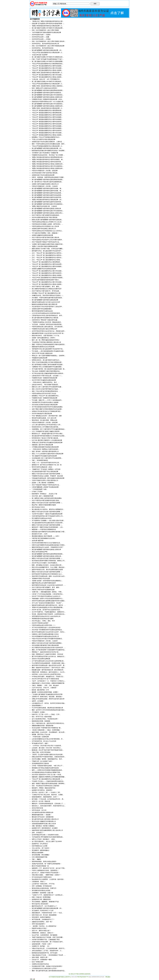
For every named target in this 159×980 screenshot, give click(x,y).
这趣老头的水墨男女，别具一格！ (42, 922)
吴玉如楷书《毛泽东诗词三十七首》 (43, 911)
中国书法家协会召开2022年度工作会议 (44, 393)
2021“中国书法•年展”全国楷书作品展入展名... (46, 500)
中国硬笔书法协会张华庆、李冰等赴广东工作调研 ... (48, 155)
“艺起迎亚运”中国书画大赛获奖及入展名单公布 (46, 342)
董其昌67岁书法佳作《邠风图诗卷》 (43, 817)
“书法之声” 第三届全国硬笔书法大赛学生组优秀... (47, 264)
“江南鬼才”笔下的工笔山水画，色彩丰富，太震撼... (48, 795)
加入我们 (71, 974)
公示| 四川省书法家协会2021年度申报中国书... (46, 313)
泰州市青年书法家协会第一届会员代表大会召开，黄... (49, 665)
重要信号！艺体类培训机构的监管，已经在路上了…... (49, 804)
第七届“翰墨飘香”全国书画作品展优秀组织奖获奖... (48, 90)
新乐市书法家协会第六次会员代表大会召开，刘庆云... (49, 632)
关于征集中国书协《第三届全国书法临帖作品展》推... (49, 369)
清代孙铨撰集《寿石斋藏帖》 (41, 855)
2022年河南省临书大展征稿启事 (42, 414)
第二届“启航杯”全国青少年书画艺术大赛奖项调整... (48, 61)
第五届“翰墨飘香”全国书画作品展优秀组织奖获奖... (48, 554)
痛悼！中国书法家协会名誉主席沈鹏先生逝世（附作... (49, 144)
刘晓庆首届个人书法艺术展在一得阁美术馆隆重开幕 (48, 683)
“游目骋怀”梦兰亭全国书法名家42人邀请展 (45, 402)
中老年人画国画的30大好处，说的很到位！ (45, 870)
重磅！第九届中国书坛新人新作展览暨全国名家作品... (49, 971)
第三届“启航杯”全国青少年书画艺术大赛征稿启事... (48, 28)
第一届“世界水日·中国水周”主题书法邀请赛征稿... (47, 182)
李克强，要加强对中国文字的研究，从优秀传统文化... (49, 614)
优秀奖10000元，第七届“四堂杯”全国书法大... (46, 360)
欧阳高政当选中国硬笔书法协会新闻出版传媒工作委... (49, 532)
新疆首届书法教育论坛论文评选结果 (43, 347)
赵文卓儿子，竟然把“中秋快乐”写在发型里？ (46, 873)
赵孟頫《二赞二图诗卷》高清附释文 (43, 483)
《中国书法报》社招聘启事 (40, 737)
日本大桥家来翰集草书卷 (40, 857)
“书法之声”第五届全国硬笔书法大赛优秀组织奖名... (48, 64)
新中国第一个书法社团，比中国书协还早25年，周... (48, 799)
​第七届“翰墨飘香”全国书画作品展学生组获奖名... (47, 93)
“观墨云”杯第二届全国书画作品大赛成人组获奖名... (48, 86)
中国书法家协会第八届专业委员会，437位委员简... (48, 327)
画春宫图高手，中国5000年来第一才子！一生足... (47, 913)
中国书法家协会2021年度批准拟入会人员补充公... (47, 231)
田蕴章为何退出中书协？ (40, 928)
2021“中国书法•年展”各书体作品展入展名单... (46, 237)
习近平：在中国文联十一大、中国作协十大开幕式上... (49, 681)
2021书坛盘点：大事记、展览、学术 (43, 621)
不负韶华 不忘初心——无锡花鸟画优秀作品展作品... (48, 781)
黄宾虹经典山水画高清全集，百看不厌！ (45, 888)
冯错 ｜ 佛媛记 (36, 859)
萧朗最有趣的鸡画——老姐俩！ (42, 815)
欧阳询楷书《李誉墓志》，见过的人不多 (45, 494)
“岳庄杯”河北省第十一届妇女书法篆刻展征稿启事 (47, 514)
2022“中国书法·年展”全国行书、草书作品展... (46, 291)
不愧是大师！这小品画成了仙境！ (42, 761)
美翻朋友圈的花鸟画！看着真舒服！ (43, 726)
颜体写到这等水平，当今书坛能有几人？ (45, 906)
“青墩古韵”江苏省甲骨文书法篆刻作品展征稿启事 (47, 442)
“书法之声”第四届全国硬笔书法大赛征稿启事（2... (47, 146)
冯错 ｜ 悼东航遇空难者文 (40, 460)
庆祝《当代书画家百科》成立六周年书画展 (45, 30)
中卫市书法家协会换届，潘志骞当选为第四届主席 (47, 708)
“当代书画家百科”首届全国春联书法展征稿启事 (46, 32)
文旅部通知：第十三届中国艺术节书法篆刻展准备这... (49, 429)
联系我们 (82, 974)
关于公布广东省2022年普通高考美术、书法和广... (47, 603)
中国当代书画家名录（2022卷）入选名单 (45, 186)
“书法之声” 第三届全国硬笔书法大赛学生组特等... (47, 273)
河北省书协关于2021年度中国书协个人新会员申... (47, 307)
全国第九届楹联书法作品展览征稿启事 (44, 269)
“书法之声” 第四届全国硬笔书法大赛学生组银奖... (47, 119)
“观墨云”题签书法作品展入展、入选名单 (44, 206)
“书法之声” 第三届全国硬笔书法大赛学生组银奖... (47, 266)
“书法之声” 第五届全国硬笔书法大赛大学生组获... (47, 68)
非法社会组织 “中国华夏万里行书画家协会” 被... (47, 728)
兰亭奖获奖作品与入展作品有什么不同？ (45, 968)
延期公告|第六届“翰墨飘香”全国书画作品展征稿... (47, 220)
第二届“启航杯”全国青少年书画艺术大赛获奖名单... (48, 57)
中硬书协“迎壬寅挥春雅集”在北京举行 (44, 538)
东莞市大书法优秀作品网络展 (41, 659)
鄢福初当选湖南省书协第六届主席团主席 (45, 304)
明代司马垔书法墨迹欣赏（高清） (42, 467)
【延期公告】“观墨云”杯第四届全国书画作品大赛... (48, 21)
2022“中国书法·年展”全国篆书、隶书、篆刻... (46, 286)
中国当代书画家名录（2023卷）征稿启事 (45, 171)
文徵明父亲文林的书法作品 (40, 964)
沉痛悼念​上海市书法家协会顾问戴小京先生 (45, 634)
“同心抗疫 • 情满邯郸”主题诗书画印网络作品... (46, 371)
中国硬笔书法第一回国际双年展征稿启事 (45, 378)
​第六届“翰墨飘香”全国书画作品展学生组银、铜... (47, 188)
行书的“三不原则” (37, 492)
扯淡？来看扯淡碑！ (38, 962)
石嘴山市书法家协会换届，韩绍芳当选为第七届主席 (48, 699)
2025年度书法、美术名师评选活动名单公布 (45, 44)
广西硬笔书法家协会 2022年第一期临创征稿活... (47, 322)
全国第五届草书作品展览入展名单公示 (44, 229)
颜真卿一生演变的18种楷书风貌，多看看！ (45, 692)
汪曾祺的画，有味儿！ (39, 882)
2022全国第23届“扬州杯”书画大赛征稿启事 (45, 645)
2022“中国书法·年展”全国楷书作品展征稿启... (46, 215)
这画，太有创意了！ (38, 833)
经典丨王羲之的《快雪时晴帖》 (42, 897)
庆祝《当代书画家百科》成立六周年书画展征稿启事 (48, 46)
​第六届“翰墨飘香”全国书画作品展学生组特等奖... (47, 197)
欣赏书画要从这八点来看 (40, 846)
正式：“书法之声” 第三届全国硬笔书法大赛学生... (47, 253)
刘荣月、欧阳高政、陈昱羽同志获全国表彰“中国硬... (48, 177)
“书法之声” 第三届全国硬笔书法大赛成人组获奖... (47, 275)
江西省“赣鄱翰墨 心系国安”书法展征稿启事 (45, 487)
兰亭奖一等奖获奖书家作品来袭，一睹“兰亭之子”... (48, 766)
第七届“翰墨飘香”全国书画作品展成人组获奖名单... (48, 106)
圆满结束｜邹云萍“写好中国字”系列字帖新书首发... (48, 750)
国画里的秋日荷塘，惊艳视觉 (41, 721)
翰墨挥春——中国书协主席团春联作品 (44, 529)
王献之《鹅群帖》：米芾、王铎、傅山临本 (45, 685)
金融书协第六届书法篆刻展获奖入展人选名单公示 (47, 830)
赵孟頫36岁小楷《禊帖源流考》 (42, 899)
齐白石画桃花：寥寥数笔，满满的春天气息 (45, 902)
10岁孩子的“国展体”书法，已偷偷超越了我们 (46, 939)
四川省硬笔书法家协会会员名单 (42, 518)
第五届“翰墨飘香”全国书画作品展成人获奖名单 (46, 549)
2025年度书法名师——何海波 (41, 39)
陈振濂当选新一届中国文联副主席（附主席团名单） (48, 670)
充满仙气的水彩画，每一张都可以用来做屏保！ (47, 864)
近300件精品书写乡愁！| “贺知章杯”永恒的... (46, 835)
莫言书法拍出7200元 (38, 507)
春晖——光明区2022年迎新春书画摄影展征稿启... (47, 770)
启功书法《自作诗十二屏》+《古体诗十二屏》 (46, 792)
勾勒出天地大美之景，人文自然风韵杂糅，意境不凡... (49, 948)
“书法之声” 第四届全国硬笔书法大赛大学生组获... (47, 133)
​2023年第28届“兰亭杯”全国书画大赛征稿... (45, 173)
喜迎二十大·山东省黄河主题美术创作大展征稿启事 (48, 454)
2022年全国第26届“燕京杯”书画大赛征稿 (45, 217)
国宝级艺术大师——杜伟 (40, 534)
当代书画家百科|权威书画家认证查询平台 (60, 977)
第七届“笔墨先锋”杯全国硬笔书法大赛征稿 (45, 318)
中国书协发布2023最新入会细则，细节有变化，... (47, 224)
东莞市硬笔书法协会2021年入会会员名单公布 (46, 616)
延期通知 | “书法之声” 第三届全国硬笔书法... (46, 396)
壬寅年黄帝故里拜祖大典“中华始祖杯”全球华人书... (48, 516)
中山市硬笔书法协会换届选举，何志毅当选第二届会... (49, 663)
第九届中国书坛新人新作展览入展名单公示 (45, 819)
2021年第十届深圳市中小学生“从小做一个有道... (47, 775)
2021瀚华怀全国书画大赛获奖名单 (43, 812)
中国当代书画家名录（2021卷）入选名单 (45, 641)
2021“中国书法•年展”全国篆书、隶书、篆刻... (46, 587)
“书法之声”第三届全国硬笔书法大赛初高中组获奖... (48, 278)
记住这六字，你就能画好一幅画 (42, 960)
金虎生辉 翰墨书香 (38, 541)
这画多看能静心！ (37, 705)
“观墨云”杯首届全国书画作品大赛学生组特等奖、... (48, 162)
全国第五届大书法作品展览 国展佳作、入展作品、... (48, 142)
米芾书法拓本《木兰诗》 (40, 810)
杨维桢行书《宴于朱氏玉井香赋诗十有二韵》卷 (47, 465)
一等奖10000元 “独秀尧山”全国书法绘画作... (46, 449)
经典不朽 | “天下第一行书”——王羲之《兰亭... (46, 714)
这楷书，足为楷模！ (38, 701)
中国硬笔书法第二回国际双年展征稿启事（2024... (47, 99)
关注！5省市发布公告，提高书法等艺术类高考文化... (48, 723)
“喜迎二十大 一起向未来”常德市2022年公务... (46, 463)
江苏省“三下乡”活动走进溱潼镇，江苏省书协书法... (48, 594)
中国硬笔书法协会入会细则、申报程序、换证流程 (47, 476)
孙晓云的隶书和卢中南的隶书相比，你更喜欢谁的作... (49, 757)
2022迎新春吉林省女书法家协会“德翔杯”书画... (46, 772)
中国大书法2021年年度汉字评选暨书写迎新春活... (47, 639)
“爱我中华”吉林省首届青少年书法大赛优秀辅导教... (48, 607)
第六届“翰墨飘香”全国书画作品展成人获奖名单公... (48, 213)
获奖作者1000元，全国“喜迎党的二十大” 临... (46, 336)
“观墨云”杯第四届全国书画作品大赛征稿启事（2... (47, 26)
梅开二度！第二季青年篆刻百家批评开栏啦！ (46, 340)
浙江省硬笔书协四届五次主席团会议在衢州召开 (47, 289)
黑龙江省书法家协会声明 (40, 552)
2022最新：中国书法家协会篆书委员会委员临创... (47, 298)
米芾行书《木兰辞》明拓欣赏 (41, 801)
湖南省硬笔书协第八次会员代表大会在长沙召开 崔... (48, 333)
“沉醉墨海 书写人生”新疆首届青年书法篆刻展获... (47, 367)
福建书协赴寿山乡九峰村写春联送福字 (44, 583)
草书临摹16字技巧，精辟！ (40, 743)
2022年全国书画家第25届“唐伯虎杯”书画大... (46, 280)
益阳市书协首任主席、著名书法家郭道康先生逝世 (47, 570)
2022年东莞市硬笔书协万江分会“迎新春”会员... (46, 543)
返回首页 (88, 974)
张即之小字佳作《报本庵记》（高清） (44, 839)
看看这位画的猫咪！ (38, 853)
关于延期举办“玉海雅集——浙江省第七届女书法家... (48, 520)
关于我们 (77, 974)
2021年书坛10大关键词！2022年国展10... (45, 563)
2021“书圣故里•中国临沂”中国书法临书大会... (46, 242)
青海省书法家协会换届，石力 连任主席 (44, 418)
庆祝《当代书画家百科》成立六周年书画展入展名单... (49, 41)
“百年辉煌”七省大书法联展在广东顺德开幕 (45, 153)
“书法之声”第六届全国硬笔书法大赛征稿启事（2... (47, 52)
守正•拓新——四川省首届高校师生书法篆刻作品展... (48, 351)
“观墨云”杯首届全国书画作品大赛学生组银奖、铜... (48, 159)
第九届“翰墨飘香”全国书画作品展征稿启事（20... (47, 50)
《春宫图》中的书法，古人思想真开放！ (45, 926)
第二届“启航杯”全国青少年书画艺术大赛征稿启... (47, 81)
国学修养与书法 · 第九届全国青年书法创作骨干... (47, 251)
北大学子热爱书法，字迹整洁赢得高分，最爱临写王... (49, 612)
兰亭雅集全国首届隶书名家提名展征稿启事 (45, 447)
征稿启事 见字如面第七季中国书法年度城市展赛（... (48, 24)
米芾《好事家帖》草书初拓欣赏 (42, 886)
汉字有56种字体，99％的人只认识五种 (44, 741)
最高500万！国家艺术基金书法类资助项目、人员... (48, 527)
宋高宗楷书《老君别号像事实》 (42, 917)
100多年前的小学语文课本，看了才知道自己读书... (48, 942)
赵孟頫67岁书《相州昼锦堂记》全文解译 (45, 828)
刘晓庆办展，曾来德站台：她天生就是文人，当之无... (49, 672)
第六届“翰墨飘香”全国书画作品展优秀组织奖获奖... (48, 180)
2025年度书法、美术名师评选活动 (43, 48)
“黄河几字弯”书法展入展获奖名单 (42, 353)
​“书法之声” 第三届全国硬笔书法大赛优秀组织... (46, 262)
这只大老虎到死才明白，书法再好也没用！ (45, 719)
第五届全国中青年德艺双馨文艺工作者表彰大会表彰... (49, 436)
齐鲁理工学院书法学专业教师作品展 (43, 590)
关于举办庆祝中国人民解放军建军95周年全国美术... (48, 373)
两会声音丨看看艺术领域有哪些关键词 (44, 505)
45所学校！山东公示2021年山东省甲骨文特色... (47, 674)
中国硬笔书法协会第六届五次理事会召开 (45, 329)
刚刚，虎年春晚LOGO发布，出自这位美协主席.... (47, 565)
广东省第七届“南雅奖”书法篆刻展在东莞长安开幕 (47, 694)
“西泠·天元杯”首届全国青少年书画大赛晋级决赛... (47, 362)
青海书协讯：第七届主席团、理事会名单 (45, 420)
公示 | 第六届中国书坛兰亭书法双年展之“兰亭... (47, 425)
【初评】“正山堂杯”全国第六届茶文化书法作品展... (48, 755)
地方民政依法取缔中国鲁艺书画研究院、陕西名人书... (49, 561)
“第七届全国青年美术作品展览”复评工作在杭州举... (48, 523)
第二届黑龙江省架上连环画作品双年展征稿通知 (47, 498)
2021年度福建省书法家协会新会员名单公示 (45, 636)
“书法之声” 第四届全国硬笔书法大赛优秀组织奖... (47, 110)
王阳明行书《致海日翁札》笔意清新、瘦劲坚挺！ (47, 697)
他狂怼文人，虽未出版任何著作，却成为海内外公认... (49, 806)
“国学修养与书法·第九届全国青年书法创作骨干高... (48, 349)
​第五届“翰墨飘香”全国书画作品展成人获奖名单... (47, 556)
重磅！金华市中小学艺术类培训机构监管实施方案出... (49, 710)
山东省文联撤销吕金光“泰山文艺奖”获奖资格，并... (48, 739)
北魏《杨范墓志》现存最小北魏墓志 (43, 826)
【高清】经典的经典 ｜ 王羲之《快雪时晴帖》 (46, 730)
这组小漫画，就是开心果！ (40, 957)
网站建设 (108, 977)
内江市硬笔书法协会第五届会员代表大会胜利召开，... (49, 648)
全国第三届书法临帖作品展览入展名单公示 (45, 184)
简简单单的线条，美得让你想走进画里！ (45, 861)
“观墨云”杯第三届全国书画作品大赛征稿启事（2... (47, 73)
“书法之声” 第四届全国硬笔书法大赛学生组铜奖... (47, 117)
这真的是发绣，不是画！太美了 (42, 944)
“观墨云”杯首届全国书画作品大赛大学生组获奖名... (48, 166)
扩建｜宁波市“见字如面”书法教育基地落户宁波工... (48, 59)
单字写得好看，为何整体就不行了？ (43, 919)
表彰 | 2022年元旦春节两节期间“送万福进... (45, 389)
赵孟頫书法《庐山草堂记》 (40, 844)
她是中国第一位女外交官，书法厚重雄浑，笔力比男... (49, 732)
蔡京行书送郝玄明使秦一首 (40, 866)
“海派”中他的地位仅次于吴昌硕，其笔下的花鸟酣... (48, 937)
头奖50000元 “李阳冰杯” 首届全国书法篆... (45, 320)
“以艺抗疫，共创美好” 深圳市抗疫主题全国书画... (47, 324)
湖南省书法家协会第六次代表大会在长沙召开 (46, 302)
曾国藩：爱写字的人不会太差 (41, 734)
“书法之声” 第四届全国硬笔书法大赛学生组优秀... (47, 115)
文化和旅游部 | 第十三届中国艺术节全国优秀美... (47, 458)
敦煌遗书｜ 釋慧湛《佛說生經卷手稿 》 (44, 788)
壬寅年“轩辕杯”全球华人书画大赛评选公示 (45, 480)
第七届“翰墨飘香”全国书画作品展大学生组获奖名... (48, 95)
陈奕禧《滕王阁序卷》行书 (40, 690)
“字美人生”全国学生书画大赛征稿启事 (44, 139)
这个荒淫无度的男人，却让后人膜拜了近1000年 (47, 841)
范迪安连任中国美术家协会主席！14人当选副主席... (48, 102)
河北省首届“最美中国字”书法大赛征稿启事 (45, 471)
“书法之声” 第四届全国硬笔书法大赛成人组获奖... (47, 135)
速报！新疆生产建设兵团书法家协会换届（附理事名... (49, 783)
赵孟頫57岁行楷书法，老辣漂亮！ (42, 790)
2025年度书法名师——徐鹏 (40, 37)
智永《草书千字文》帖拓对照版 (42, 717)
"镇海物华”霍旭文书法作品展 (41, 578)
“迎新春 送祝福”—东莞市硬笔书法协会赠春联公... (47, 581)
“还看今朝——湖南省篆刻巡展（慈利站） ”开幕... (47, 592)
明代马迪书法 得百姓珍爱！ (40, 904)
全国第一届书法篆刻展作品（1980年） (44, 338)
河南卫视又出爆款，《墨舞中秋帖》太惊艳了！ (47, 875)
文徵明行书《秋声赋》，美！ (41, 946)
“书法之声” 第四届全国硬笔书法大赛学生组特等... (47, 122)
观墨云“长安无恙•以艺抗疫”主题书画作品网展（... (47, 474)
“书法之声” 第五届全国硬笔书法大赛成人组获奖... (47, 70)
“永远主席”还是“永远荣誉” (40, 55)
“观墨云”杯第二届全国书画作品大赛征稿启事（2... (47, 108)
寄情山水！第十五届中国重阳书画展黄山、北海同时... (49, 356)
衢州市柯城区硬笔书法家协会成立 (42, 311)
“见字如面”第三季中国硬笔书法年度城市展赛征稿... (48, 837)
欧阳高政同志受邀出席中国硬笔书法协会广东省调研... (49, 151)
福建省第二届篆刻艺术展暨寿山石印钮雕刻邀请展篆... (49, 777)
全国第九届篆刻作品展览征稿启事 (42, 235)
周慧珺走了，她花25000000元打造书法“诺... (46, 652)
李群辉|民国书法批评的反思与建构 (43, 619)
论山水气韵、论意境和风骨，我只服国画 (45, 935)
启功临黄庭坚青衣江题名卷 (40, 763)
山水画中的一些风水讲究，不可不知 (43, 884)
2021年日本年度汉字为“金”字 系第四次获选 (45, 679)
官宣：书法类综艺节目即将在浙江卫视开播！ (46, 786)
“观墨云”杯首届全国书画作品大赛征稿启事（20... (47, 200)
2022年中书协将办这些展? (40, 623)
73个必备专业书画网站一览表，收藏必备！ (45, 233)
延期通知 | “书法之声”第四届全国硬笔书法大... (46, 137)
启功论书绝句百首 (37, 808)
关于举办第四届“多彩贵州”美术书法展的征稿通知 (47, 407)
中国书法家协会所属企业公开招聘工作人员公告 (47, 222)
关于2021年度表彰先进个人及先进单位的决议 (46, 627)
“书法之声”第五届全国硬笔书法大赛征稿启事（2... (47, 84)
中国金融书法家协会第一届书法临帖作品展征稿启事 (48, 478)
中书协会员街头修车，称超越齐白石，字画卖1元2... (48, 676)
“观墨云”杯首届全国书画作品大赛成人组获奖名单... (48, 164)
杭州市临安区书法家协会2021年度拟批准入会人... (47, 574)
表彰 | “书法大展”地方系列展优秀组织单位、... (46, 391)
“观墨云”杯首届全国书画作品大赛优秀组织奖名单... (48, 157)
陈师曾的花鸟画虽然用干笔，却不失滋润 (45, 953)
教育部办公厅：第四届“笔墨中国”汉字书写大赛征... (48, 434)
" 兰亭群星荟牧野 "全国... (40, 489)
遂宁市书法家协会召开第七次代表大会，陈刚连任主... (49, 656)
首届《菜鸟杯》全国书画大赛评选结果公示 (45, 451)
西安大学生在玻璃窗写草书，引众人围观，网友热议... (49, 567)
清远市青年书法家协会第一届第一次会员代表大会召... (49, 576)
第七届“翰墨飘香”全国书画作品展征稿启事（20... (47, 148)
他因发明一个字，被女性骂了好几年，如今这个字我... (49, 868)
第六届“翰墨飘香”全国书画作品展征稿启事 (45, 300)
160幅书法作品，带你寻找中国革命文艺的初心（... (48, 295)
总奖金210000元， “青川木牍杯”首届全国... (45, 385)
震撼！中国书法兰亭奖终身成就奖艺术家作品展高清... (49, 344)
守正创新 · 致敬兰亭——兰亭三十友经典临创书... (47, 400)
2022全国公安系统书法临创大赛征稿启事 (45, 405)
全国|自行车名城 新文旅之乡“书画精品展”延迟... (47, 411)
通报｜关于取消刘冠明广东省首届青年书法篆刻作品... (49, 650)
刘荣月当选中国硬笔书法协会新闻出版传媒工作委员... (49, 545)
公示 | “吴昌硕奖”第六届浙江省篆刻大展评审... (46, 431)
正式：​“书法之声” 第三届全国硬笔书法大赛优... (46, 260)
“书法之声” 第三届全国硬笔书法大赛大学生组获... (47, 271)
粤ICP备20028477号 (83, 977)
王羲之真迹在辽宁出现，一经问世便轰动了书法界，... (49, 955)
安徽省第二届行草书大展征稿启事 (42, 445)
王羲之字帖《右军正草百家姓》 (42, 752)
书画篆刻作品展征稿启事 (40, 358)
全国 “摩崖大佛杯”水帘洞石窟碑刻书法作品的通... (47, 409)
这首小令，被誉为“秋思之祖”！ (41, 931)
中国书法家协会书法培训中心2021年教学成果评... (47, 240)
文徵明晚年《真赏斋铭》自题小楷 (42, 893)
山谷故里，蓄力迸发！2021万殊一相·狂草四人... (47, 748)
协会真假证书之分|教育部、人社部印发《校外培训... (48, 879)
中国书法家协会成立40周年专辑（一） (44, 625)
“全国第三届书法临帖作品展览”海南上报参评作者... (48, 244)
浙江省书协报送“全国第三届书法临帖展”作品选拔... (48, 364)
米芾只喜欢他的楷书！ (39, 924)
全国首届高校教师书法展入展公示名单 (44, 824)
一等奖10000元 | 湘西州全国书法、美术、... (46, 382)
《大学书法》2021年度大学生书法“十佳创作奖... (47, 746)
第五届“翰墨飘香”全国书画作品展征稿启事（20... (47, 908)
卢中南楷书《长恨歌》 (39, 712)
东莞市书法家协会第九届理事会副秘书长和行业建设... (49, 601)
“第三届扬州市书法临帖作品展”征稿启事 (44, 456)
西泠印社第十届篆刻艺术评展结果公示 (44, 821)
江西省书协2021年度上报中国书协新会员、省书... (47, 315)
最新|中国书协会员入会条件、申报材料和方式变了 (48, 547)
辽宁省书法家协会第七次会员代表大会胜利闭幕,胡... (48, 661)
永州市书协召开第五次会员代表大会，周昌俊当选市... (49, 331)
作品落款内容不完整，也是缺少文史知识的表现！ (47, 966)
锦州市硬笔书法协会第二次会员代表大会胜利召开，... (49, 585)
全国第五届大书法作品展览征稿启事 (43, 175)
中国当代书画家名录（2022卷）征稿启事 (45, 422)
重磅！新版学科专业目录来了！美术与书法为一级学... (49, 668)
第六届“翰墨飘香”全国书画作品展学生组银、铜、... (48, 191)
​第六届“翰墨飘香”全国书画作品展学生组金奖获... (47, 193)
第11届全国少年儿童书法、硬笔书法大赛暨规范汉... (48, 509)
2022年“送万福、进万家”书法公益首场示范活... (46, 610)
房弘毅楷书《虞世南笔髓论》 (41, 850)
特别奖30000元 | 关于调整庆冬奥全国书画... (46, 427)
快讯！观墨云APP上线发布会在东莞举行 (45, 88)
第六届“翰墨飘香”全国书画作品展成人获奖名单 (46, 208)
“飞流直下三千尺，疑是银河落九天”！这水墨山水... (48, 895)
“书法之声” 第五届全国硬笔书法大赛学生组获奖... (47, 66)
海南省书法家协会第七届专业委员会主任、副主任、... (49, 605)
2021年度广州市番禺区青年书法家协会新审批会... (47, 630)
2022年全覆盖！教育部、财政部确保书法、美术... (47, 759)
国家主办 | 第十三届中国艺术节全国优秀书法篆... (47, 387)
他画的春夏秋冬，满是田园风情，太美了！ (45, 797)
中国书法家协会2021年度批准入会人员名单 (45, 226)
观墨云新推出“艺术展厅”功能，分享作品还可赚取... (48, 249)
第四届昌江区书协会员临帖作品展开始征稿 (45, 768)
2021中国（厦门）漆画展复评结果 (43, 496)
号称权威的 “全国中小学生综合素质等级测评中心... (48, 598)
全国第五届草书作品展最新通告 (42, 309)
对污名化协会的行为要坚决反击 (42, 877)
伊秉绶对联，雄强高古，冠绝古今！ (43, 933)
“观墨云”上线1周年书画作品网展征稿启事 (45, 246)
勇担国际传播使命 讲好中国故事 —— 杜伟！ (46, 536)
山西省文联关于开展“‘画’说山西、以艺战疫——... (47, 376)
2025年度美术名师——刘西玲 (41, 35)
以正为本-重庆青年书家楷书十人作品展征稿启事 (47, 440)
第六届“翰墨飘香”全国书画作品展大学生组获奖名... (48, 204)
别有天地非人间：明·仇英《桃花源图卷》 (45, 915)
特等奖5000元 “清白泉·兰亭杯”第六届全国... (45, 438)
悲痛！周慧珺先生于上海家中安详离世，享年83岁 (47, 654)
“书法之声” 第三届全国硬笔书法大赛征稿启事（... (47, 779)
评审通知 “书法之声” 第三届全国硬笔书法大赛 (46, 293)
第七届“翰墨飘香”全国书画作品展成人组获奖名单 (47, 97)
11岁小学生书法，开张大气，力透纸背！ (45, 688)
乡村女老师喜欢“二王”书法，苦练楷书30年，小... (47, 951)
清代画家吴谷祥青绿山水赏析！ (42, 890)
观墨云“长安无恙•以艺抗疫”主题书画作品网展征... (47, 643)
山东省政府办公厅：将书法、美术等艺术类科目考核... (49, 703)
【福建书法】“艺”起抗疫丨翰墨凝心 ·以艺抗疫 (46, 469)
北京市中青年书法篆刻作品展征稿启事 (44, 380)
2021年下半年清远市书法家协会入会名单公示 (46, 596)
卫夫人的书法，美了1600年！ (41, 848)
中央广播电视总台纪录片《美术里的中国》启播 (47, 416)
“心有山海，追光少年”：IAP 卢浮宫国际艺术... (46, 79)
